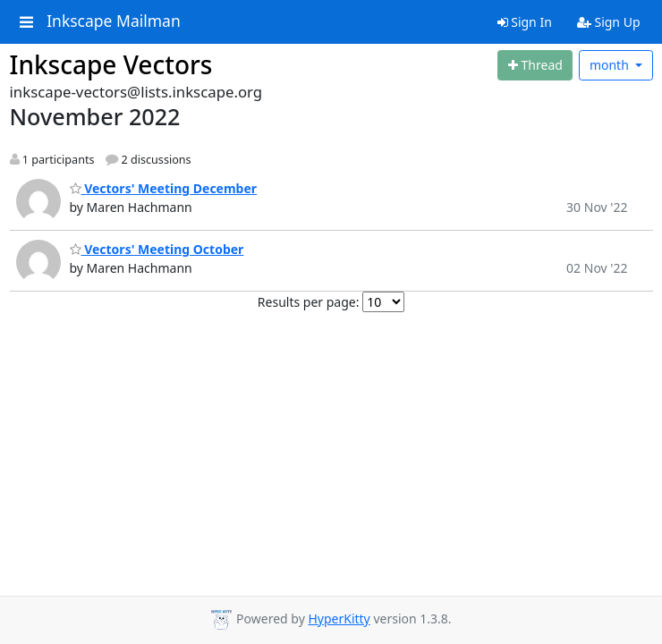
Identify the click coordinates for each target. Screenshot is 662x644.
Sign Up (609, 22)
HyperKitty (339, 619)
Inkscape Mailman (114, 21)
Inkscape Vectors (111, 64)
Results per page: (309, 302)
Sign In (525, 22)
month (611, 65)
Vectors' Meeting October (157, 249)
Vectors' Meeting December (164, 188)
